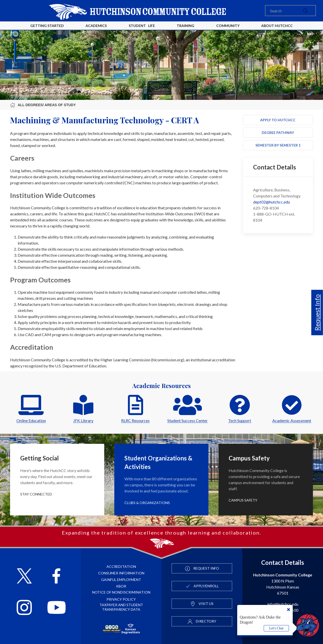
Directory (202, 622)
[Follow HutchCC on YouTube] (57, 608)
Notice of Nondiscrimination (121, 592)
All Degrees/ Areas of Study (43, 105)
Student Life (142, 26)
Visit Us (202, 604)
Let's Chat (276, 628)
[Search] (290, 11)
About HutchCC (277, 26)
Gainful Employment (121, 580)
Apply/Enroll (202, 586)
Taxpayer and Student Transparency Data (121, 607)
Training (185, 26)
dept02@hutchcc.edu (272, 202)
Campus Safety (243, 500)
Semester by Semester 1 (278, 145)
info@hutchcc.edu (283, 604)
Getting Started (47, 26)
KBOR (121, 586)
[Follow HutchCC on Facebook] (56, 577)
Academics (96, 26)
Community (228, 26)
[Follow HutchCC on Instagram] (24, 608)
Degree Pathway (278, 133)
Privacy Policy (121, 599)
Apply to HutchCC (278, 120)
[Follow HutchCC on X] (24, 577)
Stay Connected (36, 494)
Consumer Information (121, 573)
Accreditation (121, 566)
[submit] (305, 11)
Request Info (317, 312)
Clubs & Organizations (147, 503)
